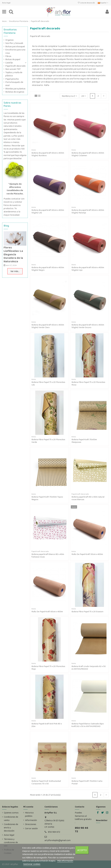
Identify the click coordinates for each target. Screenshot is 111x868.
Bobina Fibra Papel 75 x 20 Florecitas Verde (48, 441)
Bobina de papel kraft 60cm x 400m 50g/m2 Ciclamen (88, 154)
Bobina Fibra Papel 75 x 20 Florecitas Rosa (88, 383)
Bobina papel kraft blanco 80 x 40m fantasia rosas (48, 555)
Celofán (9, 63)
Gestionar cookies (32, 864)
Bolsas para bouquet (15, 46)
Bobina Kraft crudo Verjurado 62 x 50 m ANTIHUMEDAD (89, 668)
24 (84, 96)
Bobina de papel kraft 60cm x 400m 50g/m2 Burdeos (48, 154)
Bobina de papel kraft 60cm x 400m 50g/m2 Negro (48, 269)
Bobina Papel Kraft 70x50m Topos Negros (47, 498)
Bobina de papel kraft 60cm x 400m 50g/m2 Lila (48, 211)
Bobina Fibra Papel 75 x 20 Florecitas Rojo (48, 668)
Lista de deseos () (86, 3)
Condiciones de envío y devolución (11, 828)
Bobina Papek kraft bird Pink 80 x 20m (47, 725)
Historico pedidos (29, 814)
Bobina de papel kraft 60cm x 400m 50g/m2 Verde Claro (48, 326)
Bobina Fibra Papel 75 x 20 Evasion (87, 611)
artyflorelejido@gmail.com (58, 840)
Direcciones (31, 824)
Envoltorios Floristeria (10, 31)
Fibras (8, 56)
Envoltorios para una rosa (15, 51)
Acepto (82, 850)
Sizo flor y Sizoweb (14, 43)
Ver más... (15, 271)
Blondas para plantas (15, 89)
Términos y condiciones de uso (11, 842)
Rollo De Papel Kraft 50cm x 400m (87, 554)
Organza (9, 40)
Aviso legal (6, 3)
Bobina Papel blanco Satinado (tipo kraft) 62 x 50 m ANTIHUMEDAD (88, 725)
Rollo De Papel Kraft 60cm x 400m (47, 611)
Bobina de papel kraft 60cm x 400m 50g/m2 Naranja (88, 211)
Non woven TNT (13, 69)
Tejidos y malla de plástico (14, 74)
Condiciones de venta (11, 818)
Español (103, 3)
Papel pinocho (12, 79)
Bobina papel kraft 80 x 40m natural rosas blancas (88, 498)
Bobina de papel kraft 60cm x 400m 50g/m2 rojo (88, 269)
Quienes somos (11, 813)
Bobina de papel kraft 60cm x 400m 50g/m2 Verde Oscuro (88, 326)
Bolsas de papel (13, 59)
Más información (65, 861)
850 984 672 (54, 832)
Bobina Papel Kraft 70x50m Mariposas (84, 441)
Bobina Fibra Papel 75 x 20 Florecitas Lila (48, 383)
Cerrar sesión (31, 828)
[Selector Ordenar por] (69, 96)
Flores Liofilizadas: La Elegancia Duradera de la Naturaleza (13, 254)
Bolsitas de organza (15, 92)
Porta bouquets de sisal (14, 84)
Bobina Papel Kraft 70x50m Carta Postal (87, 782)
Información (31, 820)
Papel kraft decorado (15, 66)
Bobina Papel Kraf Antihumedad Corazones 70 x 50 (46, 782)
